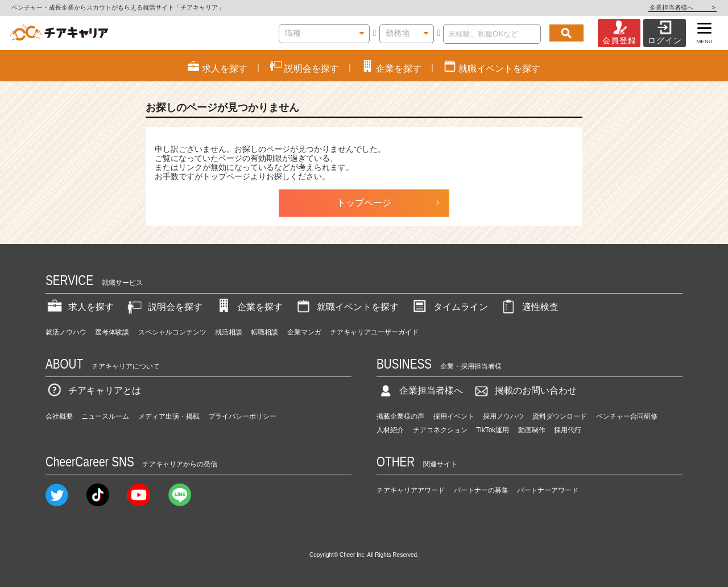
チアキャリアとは (93, 390)
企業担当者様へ (682, 7)
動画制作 (532, 430)
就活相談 (229, 332)
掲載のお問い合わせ (524, 390)
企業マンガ (304, 332)
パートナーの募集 (481, 490)
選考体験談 (112, 332)
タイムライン (449, 307)
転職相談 (264, 332)
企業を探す (249, 307)
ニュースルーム (105, 416)
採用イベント (454, 416)
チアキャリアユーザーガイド (374, 332)
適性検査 (529, 307)
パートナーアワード (548, 490)
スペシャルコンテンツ (172, 332)
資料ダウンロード (560, 416)
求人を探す (80, 307)
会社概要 (59, 416)
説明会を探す (164, 307)
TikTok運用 (493, 430)
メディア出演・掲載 (169, 416)
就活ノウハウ (66, 332)
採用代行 (568, 430)
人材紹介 (390, 430)
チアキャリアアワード (411, 490)
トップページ (364, 203)
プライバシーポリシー (242, 416)
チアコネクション (440, 430)
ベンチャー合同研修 (627, 416)
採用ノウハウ (503, 416)
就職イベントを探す (346, 307)
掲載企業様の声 (400, 416)
